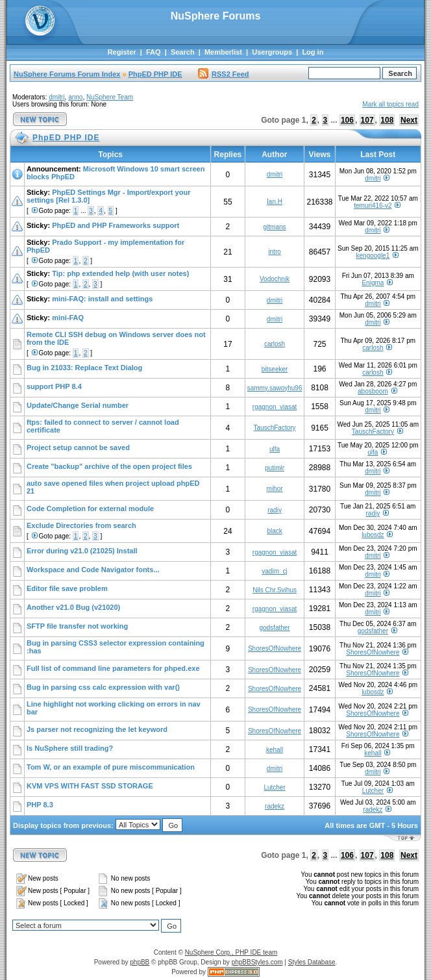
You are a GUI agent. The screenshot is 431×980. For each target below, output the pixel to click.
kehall (275, 750)
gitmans (275, 227)
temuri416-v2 (373, 206)
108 (387, 120)
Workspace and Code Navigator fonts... (93, 570)
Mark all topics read (390, 104)
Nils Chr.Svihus (275, 590)
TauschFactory (275, 428)
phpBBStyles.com (257, 962)
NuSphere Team (110, 97)
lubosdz (373, 535)
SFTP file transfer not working (77, 626)
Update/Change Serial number (78, 405)
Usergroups (272, 52)
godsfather (274, 628)
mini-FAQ (68, 318)
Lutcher (274, 787)
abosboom (373, 391)
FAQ (154, 52)
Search (183, 52)
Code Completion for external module (90, 509)
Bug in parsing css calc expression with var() (103, 687)
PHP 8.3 (40, 805)
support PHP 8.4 (54, 386)
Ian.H (275, 202)
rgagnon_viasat (275, 407)
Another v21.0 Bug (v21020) (73, 607)
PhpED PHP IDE (155, 74)
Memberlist (223, 52)
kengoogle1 (373, 256)
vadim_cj (274, 571)
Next (409, 120)
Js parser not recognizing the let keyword (97, 729)
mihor (275, 489)
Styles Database (312, 962)
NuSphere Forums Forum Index (67, 74)
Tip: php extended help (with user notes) (120, 273)
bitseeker (275, 369)
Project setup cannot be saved (78, 447)
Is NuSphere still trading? (70, 748)
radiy (275, 510)
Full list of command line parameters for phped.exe (113, 668)
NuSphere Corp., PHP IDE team (231, 952)
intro (274, 252)
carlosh (275, 344)
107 (367, 120)
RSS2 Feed (223, 74)
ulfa (275, 449)
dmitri (56, 97)
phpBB (140, 962)
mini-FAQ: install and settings (102, 299)
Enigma (373, 283)
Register (122, 52)
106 (347, 120)
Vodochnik (275, 279)
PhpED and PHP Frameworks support (116, 225)
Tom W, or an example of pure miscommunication (111, 767)
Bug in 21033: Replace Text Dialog (84, 368)
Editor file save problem (67, 588)
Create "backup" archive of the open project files (109, 466)
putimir (275, 468)
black (274, 531)
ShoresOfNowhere (275, 648)
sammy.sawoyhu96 (275, 388)
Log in (313, 52)
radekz (275, 806)
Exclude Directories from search (81, 525)
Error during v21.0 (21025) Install (82, 551)
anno (75, 97)
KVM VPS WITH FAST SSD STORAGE (90, 786)
